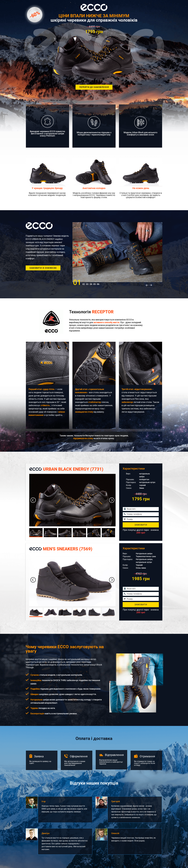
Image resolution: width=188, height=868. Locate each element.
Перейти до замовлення (94, 87)
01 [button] (77, 282)
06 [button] (98, 284)
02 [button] (84, 284)
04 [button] (91, 284)
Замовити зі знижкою (43, 268)
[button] (146, 285)
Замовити (141, 525)
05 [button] (94, 284)
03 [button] (87, 284)
